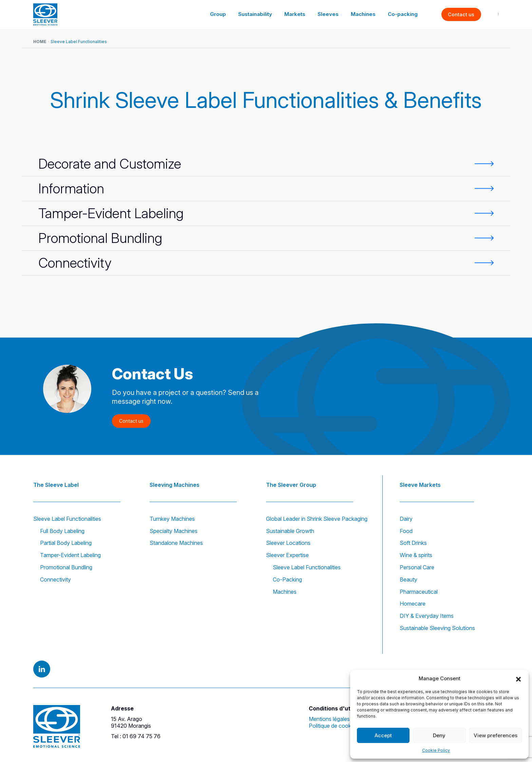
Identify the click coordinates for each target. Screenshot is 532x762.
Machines (365, 14)
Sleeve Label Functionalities (67, 519)
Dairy (406, 519)
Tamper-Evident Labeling (70, 555)
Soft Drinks (413, 543)
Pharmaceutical (419, 592)
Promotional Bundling (66, 567)
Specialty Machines (174, 531)
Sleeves (331, 14)
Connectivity (55, 579)
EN (491, 14)
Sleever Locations (288, 543)
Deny (439, 735)
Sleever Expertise (287, 555)
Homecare (413, 604)
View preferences (496, 735)
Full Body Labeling (62, 531)
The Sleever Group (291, 484)
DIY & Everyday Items (427, 616)
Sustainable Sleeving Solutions (437, 628)
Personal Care (417, 567)
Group (225, 14)
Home (40, 42)
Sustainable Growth (290, 531)
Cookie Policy (436, 750)
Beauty (408, 579)
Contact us (461, 14)
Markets (300, 14)
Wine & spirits (416, 555)
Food (406, 531)
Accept (383, 735)
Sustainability (261, 14)
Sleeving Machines (175, 484)
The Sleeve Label (56, 484)
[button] (518, 679)
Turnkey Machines (172, 519)
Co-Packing (287, 579)
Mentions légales (329, 719)
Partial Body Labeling (66, 543)
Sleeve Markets (420, 484)
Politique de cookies (333, 726)
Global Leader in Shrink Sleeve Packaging (317, 519)
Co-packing (403, 14)
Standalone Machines (176, 543)
